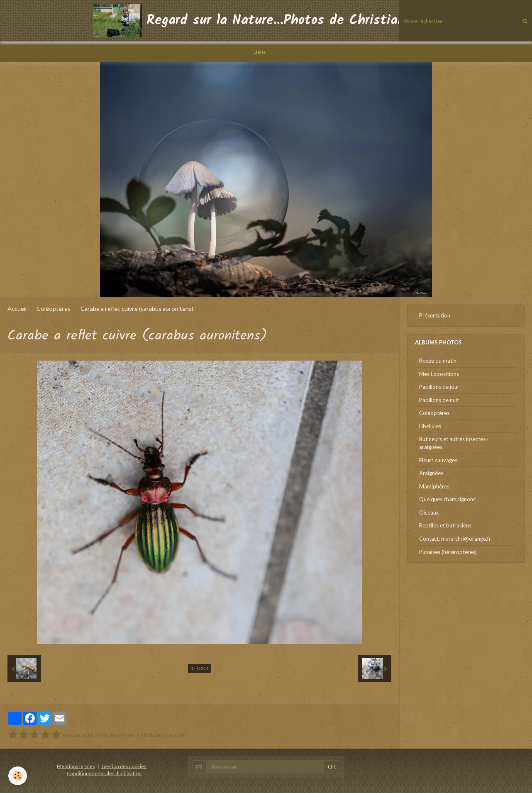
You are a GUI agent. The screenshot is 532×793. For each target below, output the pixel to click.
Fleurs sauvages (438, 460)
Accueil (17, 309)
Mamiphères (434, 486)
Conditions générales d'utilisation (104, 773)
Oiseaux (429, 512)
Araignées (431, 473)
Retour (199, 668)
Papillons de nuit (439, 400)
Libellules (430, 426)
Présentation (435, 315)
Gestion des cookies (124, 766)
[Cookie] (18, 776)
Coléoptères (54, 309)
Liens (260, 52)
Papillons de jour (439, 387)
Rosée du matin (438, 361)
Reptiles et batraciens (445, 525)
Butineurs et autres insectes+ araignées (454, 443)
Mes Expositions (439, 374)
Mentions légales (76, 766)
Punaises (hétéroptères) (448, 552)
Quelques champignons (447, 499)
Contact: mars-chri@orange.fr (455, 539)
